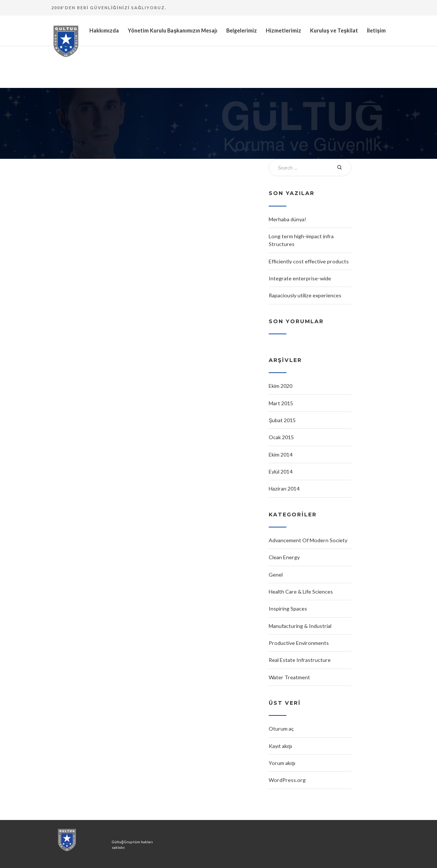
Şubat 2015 (282, 420)
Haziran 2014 (284, 488)
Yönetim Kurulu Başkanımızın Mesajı (173, 30)
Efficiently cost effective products (309, 261)
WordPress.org (287, 780)
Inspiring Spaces (288, 609)
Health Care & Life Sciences (301, 592)
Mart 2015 (281, 403)
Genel (276, 575)
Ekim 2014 (281, 454)
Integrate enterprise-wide (300, 278)
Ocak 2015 (281, 437)
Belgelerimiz (242, 30)
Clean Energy (284, 557)
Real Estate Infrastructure (300, 660)
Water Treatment (289, 677)
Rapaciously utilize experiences (305, 295)
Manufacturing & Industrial (300, 626)
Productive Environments (299, 643)
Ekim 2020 (281, 386)
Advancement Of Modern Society (308, 540)
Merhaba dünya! (288, 219)
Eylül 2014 (281, 471)
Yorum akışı (282, 763)
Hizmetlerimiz (283, 30)
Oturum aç (281, 729)
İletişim (376, 30)
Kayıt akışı (280, 746)
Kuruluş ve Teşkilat (334, 30)
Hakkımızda (104, 30)
